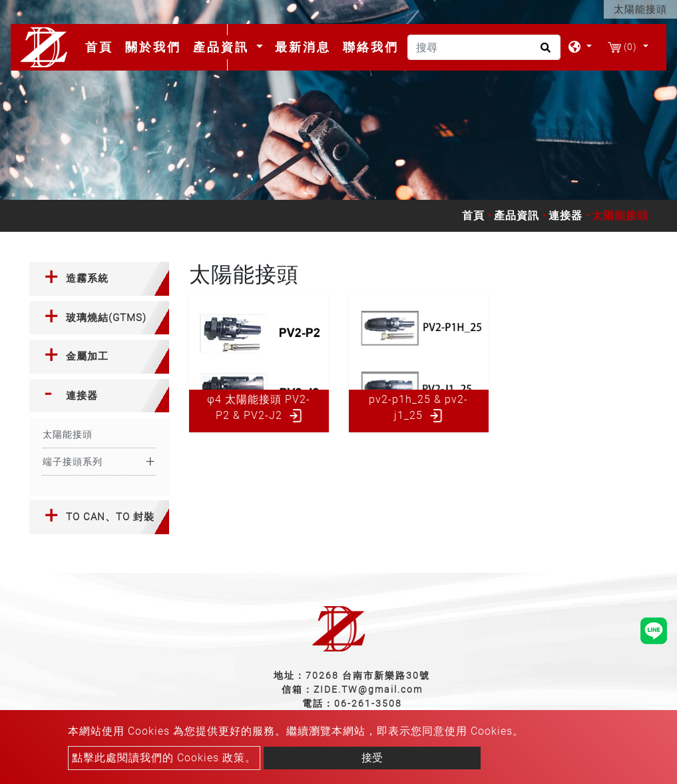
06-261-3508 (368, 703)
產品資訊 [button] (223, 47)
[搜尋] (484, 47)
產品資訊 (517, 215)
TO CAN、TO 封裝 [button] (110, 517)
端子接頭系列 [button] (73, 462)
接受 (372, 758)
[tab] (99, 279)
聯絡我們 (371, 47)
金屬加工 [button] (87, 356)
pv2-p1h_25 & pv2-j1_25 (418, 407)
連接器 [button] (82, 396)
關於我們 (153, 47)
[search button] (544, 52)
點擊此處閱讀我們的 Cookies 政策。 (164, 758)
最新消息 (303, 47)
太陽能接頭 (68, 434)
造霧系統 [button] (87, 278)
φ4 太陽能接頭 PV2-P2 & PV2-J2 (259, 407)
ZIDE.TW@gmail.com (368, 689)
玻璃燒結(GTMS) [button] (106, 318)
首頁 (102, 47)
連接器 (565, 215)
